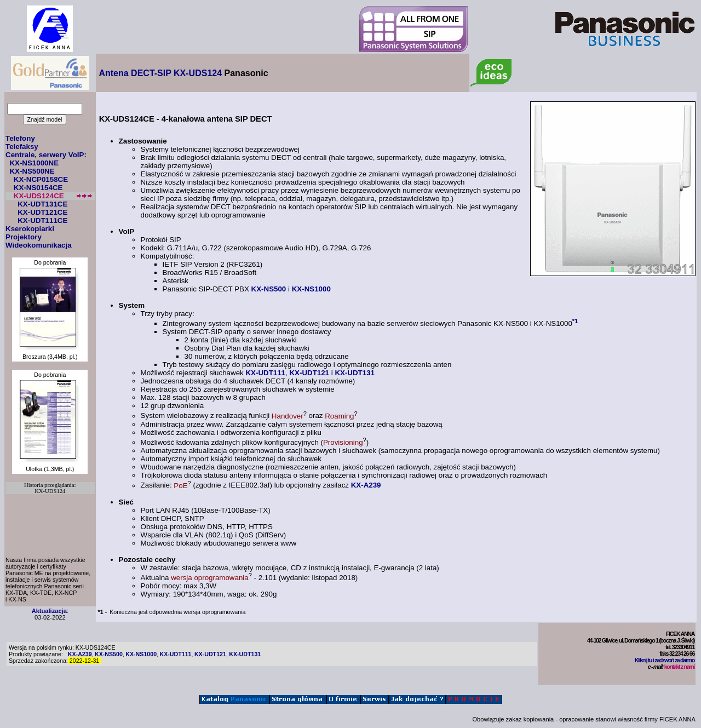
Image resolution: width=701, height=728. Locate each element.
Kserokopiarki (30, 229)
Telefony (20, 138)
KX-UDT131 (355, 373)
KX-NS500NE (32, 171)
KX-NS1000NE (34, 163)
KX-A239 (366, 486)
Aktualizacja (49, 611)
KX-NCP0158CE (41, 179)
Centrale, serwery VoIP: (46, 155)
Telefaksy (22, 147)
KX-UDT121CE (42, 212)
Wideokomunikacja (39, 245)
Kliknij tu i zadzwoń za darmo (665, 660)
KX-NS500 (269, 289)
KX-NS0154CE (38, 188)
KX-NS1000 (311, 289)
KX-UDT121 (309, 373)
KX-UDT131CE (42, 204)
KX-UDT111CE (42, 220)
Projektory (24, 237)
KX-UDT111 (265, 373)
